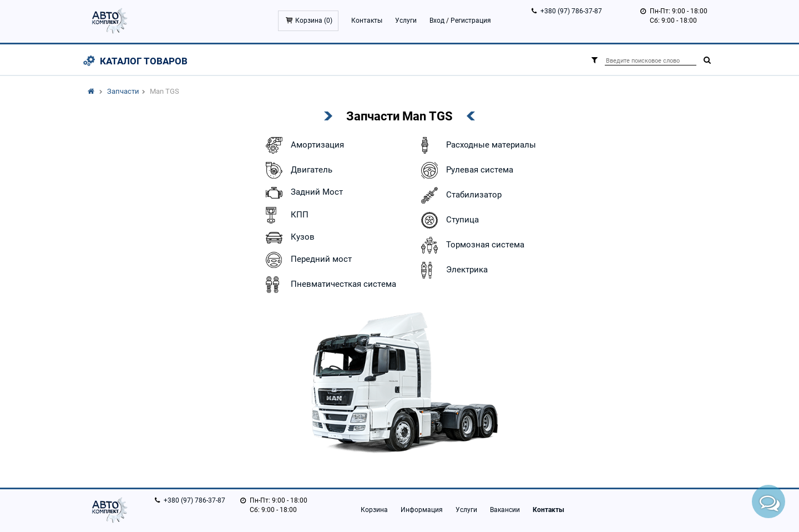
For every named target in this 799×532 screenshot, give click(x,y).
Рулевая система (466, 170)
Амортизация (304, 145)
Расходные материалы (477, 145)
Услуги (406, 21)
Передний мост (307, 260)
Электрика (453, 270)
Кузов (289, 238)
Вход (437, 21)
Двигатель (298, 170)
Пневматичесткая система (330, 285)
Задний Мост (303, 193)
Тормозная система (471, 245)
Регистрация (471, 21)
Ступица (449, 220)
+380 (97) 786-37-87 (571, 11)
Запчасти (123, 91)
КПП (286, 215)
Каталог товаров (144, 61)
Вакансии (505, 510)
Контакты (367, 21)
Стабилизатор (460, 195)
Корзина (374, 510)
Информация (422, 510)
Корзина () (314, 21)
